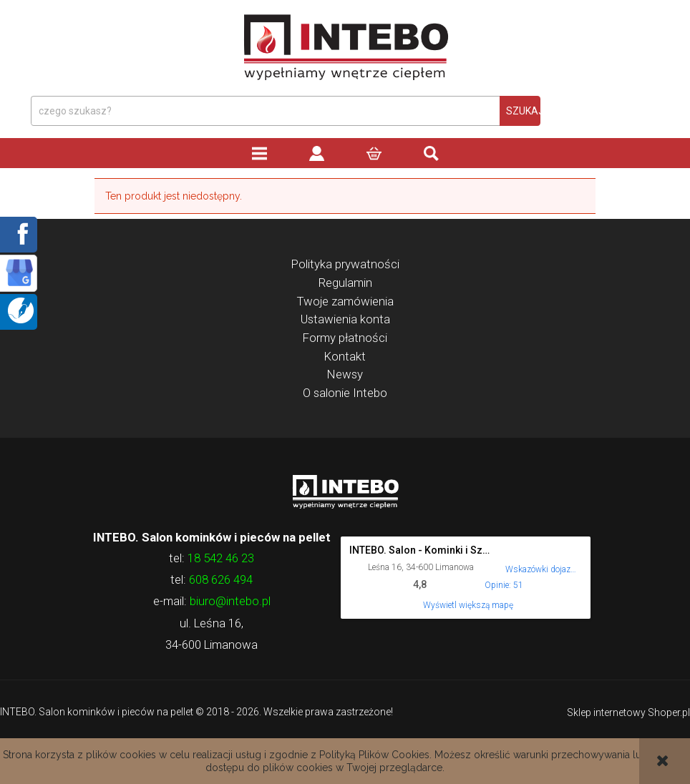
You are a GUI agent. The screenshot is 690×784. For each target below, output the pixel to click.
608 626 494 (221, 579)
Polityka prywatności (345, 264)
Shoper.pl (669, 712)
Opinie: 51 (504, 585)
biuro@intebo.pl (230, 601)
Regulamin (345, 283)
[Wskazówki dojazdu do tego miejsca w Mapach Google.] (541, 560)
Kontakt (345, 356)
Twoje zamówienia (345, 301)
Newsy (345, 374)
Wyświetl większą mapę (468, 605)
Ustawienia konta (345, 319)
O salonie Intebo (345, 393)
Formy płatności (345, 338)
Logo (345, 491)
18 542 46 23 (221, 558)
